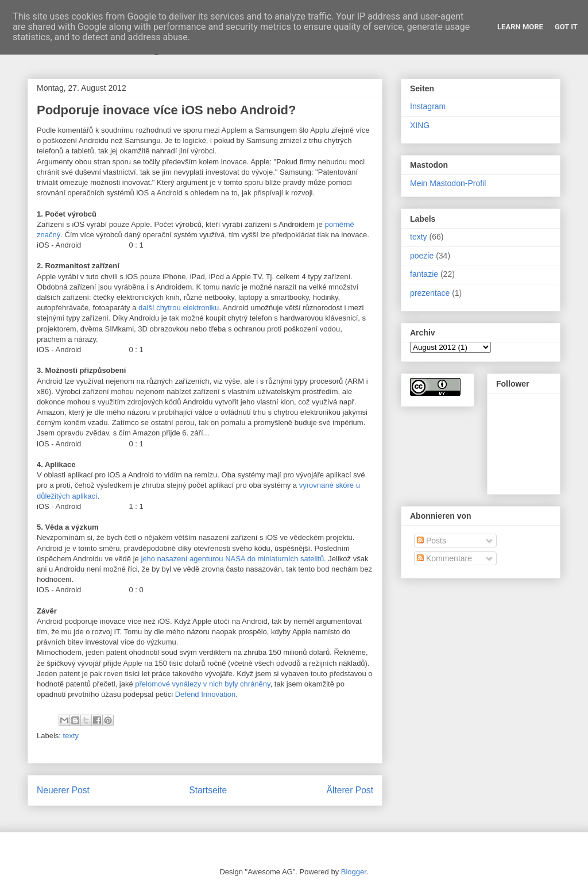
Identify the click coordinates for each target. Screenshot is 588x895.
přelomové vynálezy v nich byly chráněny (202, 684)
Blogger (354, 872)
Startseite (208, 790)
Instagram (428, 106)
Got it (566, 27)
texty (71, 736)
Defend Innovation (206, 694)
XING (420, 125)
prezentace (430, 293)
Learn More (520, 27)
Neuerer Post (63, 790)
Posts (432, 541)
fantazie (424, 274)
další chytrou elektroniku (179, 308)
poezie (422, 256)
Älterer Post (350, 790)
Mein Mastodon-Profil (448, 183)
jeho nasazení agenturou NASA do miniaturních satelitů (232, 559)
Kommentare (444, 558)
